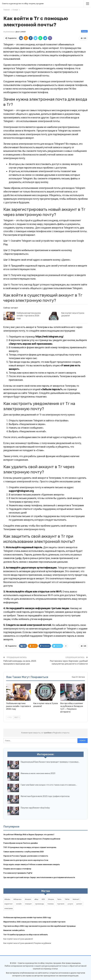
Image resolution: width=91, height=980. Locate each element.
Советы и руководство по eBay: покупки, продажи (23, 4)
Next (17, 717)
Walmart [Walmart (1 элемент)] (76, 899)
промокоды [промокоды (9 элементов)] (40, 904)
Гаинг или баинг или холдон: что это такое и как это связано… (49, 785)
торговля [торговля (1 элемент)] (61, 904)
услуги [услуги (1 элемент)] (70, 904)
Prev (10, 717)
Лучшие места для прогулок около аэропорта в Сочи (26, 860)
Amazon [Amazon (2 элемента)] (28, 899)
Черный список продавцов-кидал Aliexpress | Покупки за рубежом (32, 839)
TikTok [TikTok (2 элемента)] (67, 899)
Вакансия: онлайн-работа (14, 930)
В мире (84, 31)
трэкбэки (48, 733)
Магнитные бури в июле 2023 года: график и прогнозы (45, 796)
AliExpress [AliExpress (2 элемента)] (17, 899)
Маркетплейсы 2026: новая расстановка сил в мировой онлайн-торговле (34, 922)
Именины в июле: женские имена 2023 (38, 773)
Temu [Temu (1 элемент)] (59, 899)
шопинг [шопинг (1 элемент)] (79, 904)
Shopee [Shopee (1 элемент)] (51, 899)
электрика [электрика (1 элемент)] (9, 908)
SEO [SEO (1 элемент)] (43, 899)
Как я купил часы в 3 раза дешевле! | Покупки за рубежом (27, 943)
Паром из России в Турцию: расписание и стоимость (26, 856)
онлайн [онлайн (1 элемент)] (19, 904)
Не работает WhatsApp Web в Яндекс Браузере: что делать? (29, 835)
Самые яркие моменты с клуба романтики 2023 (23, 852)
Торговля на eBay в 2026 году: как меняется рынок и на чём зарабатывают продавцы (40, 926)
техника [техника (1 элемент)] (50, 904)
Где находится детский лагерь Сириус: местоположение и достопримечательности (39, 877)
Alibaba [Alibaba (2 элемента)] (7, 899)
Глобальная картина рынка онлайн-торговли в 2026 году (29, 316)
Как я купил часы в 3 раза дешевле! (18, 939)
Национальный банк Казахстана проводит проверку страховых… (50, 762)
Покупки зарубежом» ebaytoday (35, 808)
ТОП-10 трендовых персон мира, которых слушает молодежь (30, 847)
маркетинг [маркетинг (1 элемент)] (9, 904)
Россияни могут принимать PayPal (18, 873)
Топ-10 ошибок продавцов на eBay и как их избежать (26, 935)
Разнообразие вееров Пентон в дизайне (21, 843)
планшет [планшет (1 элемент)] (28, 904)
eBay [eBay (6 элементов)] (36, 899)
